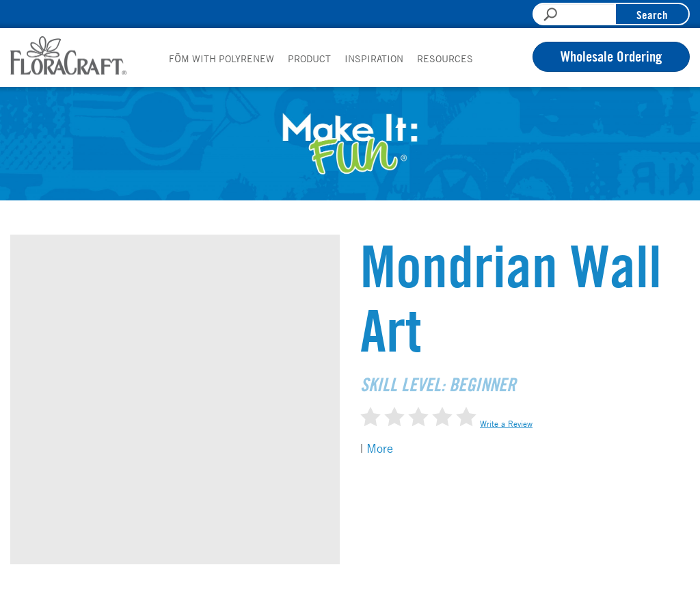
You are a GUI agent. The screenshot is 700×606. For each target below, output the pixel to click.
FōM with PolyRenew (221, 58)
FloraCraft (68, 55)
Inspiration (374, 58)
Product (309, 58)
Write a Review (506, 423)
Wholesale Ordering (611, 56)
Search (652, 15)
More (380, 448)
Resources (445, 58)
